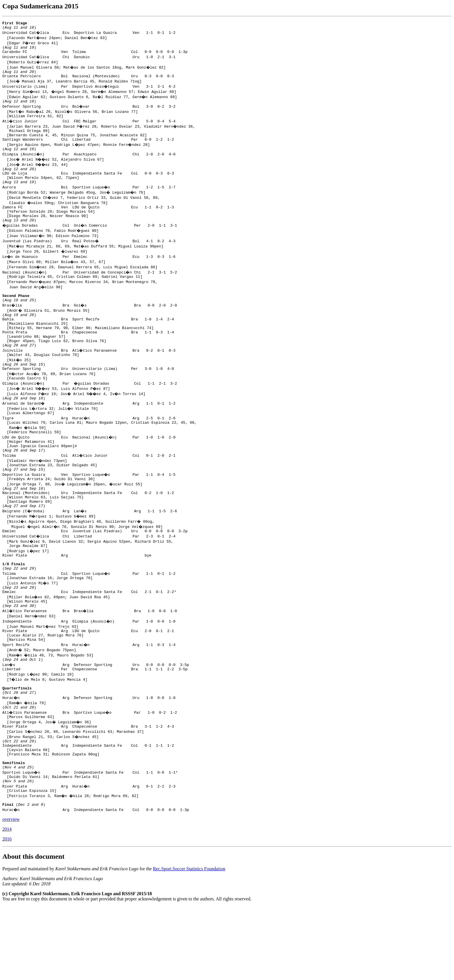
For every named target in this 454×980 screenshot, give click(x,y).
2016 (7, 913)
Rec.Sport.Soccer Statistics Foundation (189, 943)
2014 (7, 903)
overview (11, 893)
